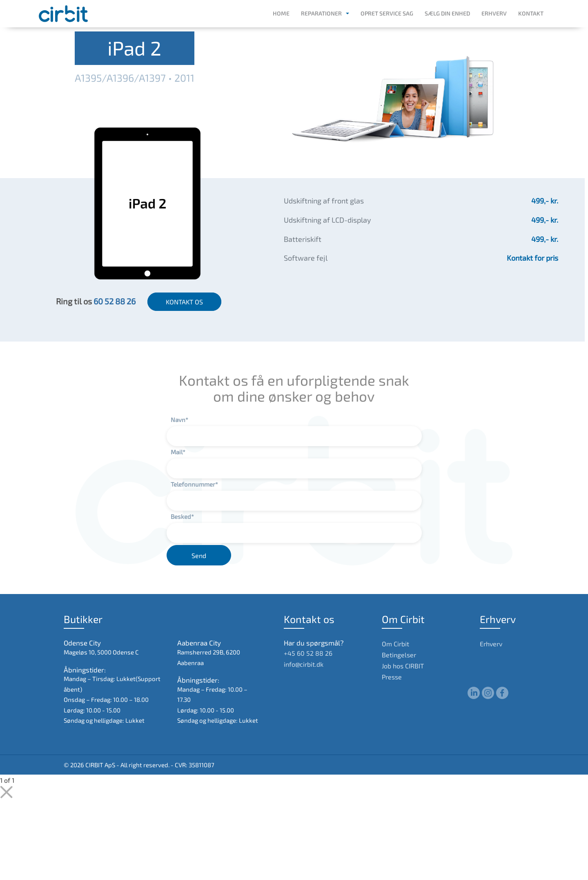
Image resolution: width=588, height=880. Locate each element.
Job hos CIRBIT (403, 666)
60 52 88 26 (115, 301)
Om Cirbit (395, 644)
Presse (392, 677)
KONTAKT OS (184, 302)
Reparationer (321, 13)
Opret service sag (387, 13)
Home (281, 13)
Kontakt (531, 13)
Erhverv (494, 13)
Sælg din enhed (447, 13)
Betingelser (399, 655)
